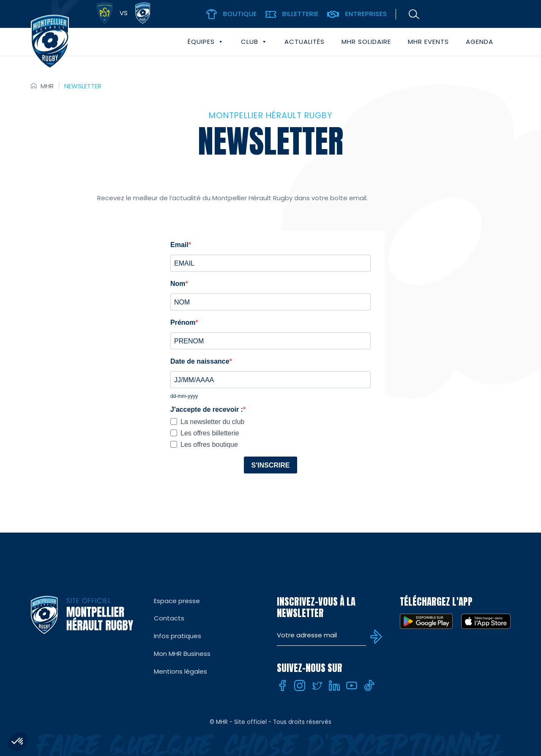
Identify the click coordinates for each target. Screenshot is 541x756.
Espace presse (177, 601)
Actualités (305, 42)
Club (254, 42)
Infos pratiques (178, 636)
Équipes (206, 42)
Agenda (480, 42)
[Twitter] (317, 685)
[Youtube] (352, 685)
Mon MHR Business (182, 654)
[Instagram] (300, 685)
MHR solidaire (366, 42)
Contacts (169, 618)
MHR (47, 86)
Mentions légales (180, 671)
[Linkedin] (334, 685)
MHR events (428, 42)
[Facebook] (282, 685)
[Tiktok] (369, 685)
